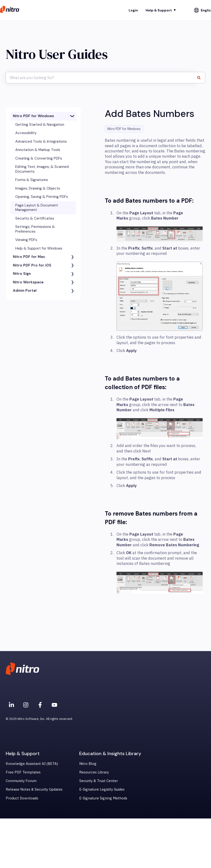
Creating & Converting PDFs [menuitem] (39, 158)
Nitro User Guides (57, 54)
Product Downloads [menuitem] (22, 798)
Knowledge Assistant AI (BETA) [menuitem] (32, 764)
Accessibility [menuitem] (26, 133)
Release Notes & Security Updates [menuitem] (34, 789)
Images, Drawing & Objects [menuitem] (38, 188)
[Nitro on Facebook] (40, 705)
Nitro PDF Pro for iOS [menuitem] (32, 265)
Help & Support (159, 10)
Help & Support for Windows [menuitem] (39, 248)
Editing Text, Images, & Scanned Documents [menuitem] (42, 169)
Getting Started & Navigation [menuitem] (40, 125)
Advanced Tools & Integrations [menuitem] (41, 141)
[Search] (201, 78)
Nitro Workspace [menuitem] (28, 282)
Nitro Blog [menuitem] (88, 764)
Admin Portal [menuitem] (25, 291)
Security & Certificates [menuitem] (35, 218)
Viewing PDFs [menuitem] (26, 240)
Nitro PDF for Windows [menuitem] (33, 116)
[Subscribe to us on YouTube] (54, 705)
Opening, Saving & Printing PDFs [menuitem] (42, 197)
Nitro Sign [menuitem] (22, 274)
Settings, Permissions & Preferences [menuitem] (35, 229)
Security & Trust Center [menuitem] (99, 781)
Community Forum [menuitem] (21, 781)
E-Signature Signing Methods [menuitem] (103, 798)
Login (133, 10)
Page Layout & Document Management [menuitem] (37, 208)
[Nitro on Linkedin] (11, 705)
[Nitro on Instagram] (26, 705)
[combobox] (101, 78)
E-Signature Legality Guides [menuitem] (102, 789)
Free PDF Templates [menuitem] (23, 772)
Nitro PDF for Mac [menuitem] (29, 257)
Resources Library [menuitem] (94, 772)
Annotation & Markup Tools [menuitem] (38, 150)
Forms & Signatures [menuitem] (32, 180)
